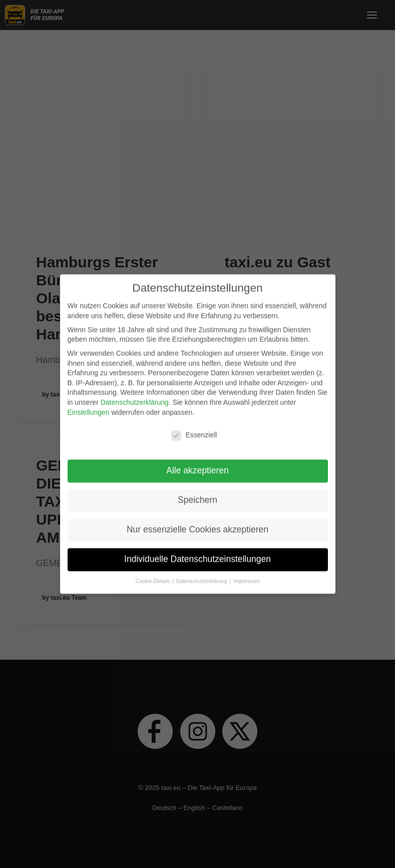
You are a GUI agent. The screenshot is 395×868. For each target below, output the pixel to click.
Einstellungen (89, 406)
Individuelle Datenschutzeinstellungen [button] (197, 553)
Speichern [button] (197, 494)
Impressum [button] (246, 575)
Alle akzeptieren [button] (197, 464)
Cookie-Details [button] (153, 575)
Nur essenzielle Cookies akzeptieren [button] (197, 523)
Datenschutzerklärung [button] (203, 575)
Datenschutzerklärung (135, 396)
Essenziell (194, 429)
